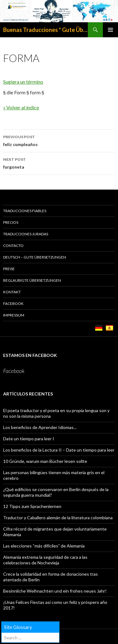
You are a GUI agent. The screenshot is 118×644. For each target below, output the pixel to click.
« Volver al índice (21, 107)
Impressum (14, 315)
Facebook (13, 304)
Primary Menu (110, 30)
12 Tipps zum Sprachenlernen (32, 506)
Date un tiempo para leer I (29, 439)
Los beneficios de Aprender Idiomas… (40, 427)
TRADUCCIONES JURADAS (26, 234)
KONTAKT (12, 292)
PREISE (9, 269)
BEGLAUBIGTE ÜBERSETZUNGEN (32, 280)
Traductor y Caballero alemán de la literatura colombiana (58, 518)
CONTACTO (13, 246)
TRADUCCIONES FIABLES (25, 211)
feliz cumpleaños (59, 140)
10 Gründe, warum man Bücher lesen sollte (45, 461)
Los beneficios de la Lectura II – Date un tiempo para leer (59, 450)
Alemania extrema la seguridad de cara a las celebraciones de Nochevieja (45, 560)
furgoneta (59, 163)
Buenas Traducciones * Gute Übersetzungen (45, 30)
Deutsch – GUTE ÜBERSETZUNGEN (35, 257)
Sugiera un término (23, 82)
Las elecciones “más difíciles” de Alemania (44, 546)
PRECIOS (11, 222)
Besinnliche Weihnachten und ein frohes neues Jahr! (55, 591)
